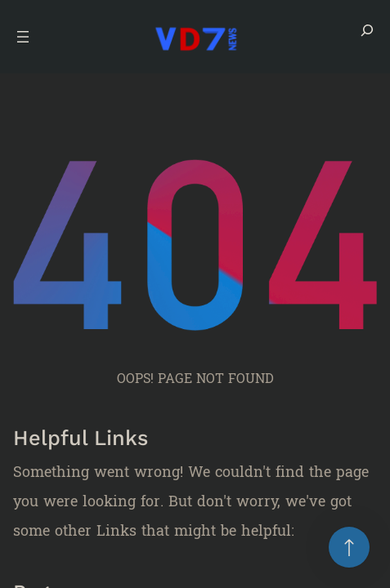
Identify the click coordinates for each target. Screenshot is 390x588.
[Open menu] (23, 37)
